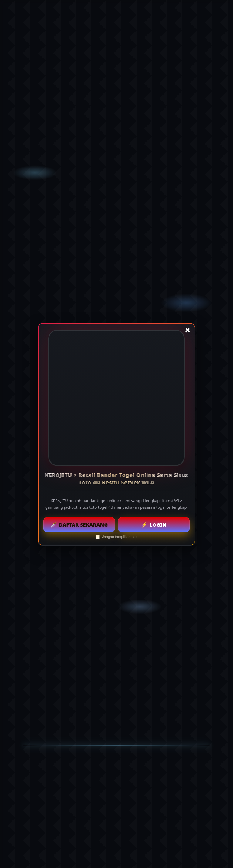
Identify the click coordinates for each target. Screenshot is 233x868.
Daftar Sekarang (79, 524)
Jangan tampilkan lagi (116, 537)
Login (154, 524)
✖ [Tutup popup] (187, 330)
